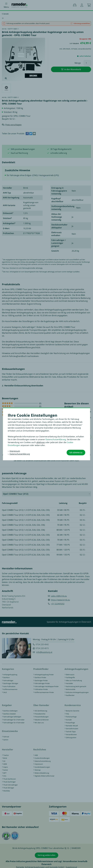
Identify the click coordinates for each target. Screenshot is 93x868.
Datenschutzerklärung (56, 439)
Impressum (15, 451)
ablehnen (41, 442)
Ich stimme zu (76, 453)
